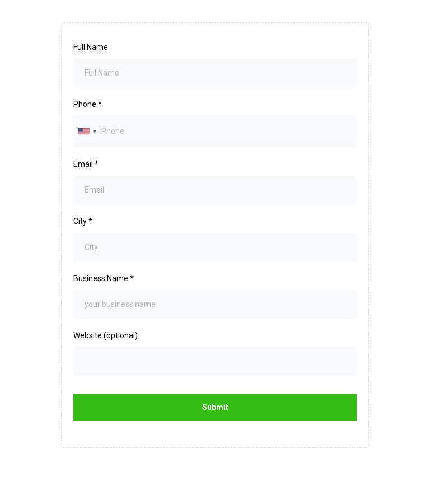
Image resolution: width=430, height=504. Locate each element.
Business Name (104, 278)
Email (86, 164)
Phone (88, 104)
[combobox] (87, 131)
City (83, 221)
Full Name (91, 47)
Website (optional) (106, 335)
